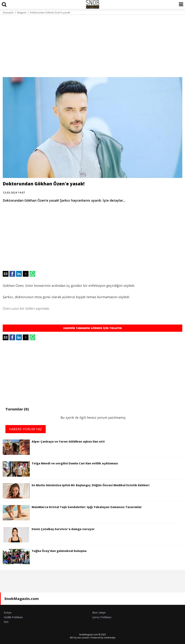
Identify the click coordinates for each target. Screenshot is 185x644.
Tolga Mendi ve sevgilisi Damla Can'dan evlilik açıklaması (60, 469)
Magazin (22, 12)
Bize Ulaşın (99, 612)
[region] (92, 44)
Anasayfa (8, 12)
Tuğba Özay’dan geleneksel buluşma (45, 557)
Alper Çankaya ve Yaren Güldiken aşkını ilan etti (54, 447)
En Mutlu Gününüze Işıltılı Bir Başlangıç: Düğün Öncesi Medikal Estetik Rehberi (76, 491)
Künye (8, 612)
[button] (6, 274)
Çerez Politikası (102, 617)
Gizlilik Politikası (13, 617)
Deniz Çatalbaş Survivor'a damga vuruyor (49, 535)
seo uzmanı (83, 638)
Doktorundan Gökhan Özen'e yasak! (50, 12)
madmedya (110, 638)
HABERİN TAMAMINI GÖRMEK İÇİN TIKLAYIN (92, 328)
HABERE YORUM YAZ (26, 429)
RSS (6, 622)
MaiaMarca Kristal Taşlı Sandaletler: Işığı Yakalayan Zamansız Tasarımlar (72, 513)
